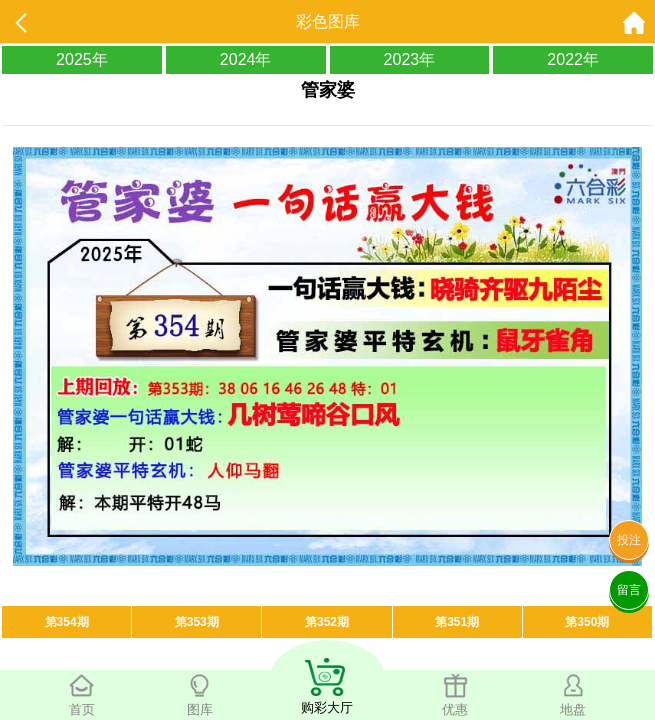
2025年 (82, 59)
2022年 (573, 59)
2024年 (246, 59)
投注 (629, 540)
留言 (629, 590)
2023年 (410, 59)
